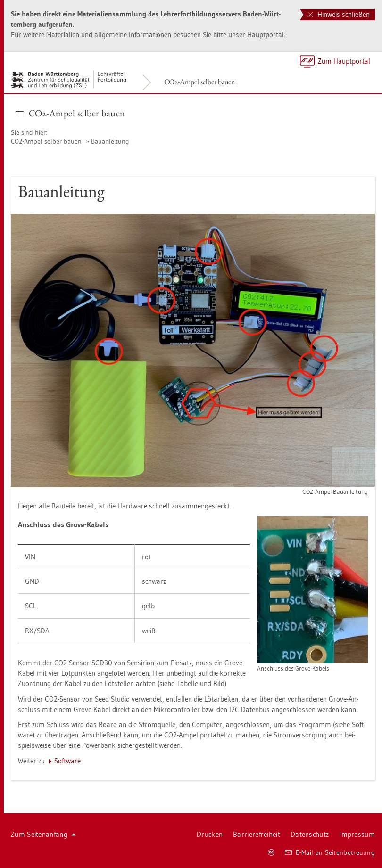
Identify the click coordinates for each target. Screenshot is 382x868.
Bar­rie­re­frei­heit (257, 834)
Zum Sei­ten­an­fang (43, 834)
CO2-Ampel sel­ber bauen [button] (71, 113)
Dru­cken (210, 834)
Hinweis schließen (339, 14)
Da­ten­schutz (310, 834)
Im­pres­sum (357, 834)
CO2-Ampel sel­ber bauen (199, 82)
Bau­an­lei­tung (110, 141)
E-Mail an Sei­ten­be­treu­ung (330, 852)
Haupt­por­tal (266, 35)
